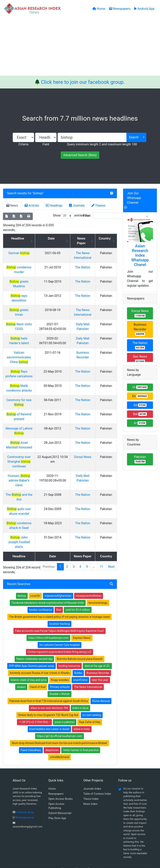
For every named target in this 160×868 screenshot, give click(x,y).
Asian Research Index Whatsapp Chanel (140, 255)
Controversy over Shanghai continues (22, 452)
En (140, 396)
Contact (93, 845)
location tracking (60, 600)
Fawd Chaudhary (31, 727)
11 (101, 543)
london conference (41, 586)
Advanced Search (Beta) (80, 155)
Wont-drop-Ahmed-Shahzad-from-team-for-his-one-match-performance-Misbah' (60, 720)
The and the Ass (22, 481)
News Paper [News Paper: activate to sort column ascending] (84, 241)
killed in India (82, 706)
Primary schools (60, 664)
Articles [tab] (32, 206)
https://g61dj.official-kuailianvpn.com (59, 713)
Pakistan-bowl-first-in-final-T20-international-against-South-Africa (49, 678)
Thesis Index (91, 775)
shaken (21, 664)
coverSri (35, 572)
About (79, 845)
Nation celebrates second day (34, 636)
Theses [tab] (98, 206)
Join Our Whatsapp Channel (134, 198)
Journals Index (92, 765)
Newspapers (56, 770)
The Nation (85, 267)
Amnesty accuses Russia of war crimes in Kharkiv (40, 650)
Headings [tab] (54, 206)
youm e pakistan (65, 699)
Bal (140, 414)
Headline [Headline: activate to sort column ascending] (21, 238)
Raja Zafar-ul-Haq (90, 699)
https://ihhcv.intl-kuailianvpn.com (48, 614)
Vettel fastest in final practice (81, 727)
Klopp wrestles (60, 657)
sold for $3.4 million (78, 586)
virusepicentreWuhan (89, 572)
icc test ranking (92, 692)
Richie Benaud (101, 678)
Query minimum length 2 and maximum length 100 (102, 144)
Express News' (82, 614)
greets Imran (22, 301)
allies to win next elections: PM (49, 685)
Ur (140, 387)
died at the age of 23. (97, 643)
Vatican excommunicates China (22, 348)
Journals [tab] (77, 206)
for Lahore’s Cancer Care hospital (60, 621)
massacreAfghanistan (58, 572)
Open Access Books (60, 775)
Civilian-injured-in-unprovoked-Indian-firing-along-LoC (60, 628)
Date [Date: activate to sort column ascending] (56, 238)
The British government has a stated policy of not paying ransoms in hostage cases (60, 593)
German (22, 253)
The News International (88, 664)
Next (111, 543)
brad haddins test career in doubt (49, 706)
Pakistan (140, 459)
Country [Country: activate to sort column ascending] (106, 238)
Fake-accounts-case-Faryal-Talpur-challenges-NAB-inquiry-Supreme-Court (60, 607)
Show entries (68, 216)
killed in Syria (80, 685)
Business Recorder (98, 650)
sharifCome (80, 657)
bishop (38, 193)
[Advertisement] (80, 47)
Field (46, 144)
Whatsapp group (25, 794)
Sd (140, 405)
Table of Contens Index (97, 770)
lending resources (69, 643)
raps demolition (22, 291)
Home (52, 765)
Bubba (78, 650)
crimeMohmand (60, 734)
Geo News (140, 359)
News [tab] (12, 206)
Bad (59, 586)
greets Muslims (22, 282)
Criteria (23, 144)
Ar (140, 423)
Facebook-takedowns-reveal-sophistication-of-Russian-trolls (48, 579)
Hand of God (38, 664)
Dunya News (85, 448)
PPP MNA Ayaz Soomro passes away (32, 643)
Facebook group (25, 789)
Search (134, 137)
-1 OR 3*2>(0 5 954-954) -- (34, 699)
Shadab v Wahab (60, 671)
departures (52, 727)
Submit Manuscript (60, 790)
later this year (100, 657)
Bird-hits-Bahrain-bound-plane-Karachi (80, 636)
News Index (90, 780)
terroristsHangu (98, 579)
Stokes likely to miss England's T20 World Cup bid (48, 692)
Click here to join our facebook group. (83, 82)
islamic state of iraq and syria (29, 657)
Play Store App (57, 795)
